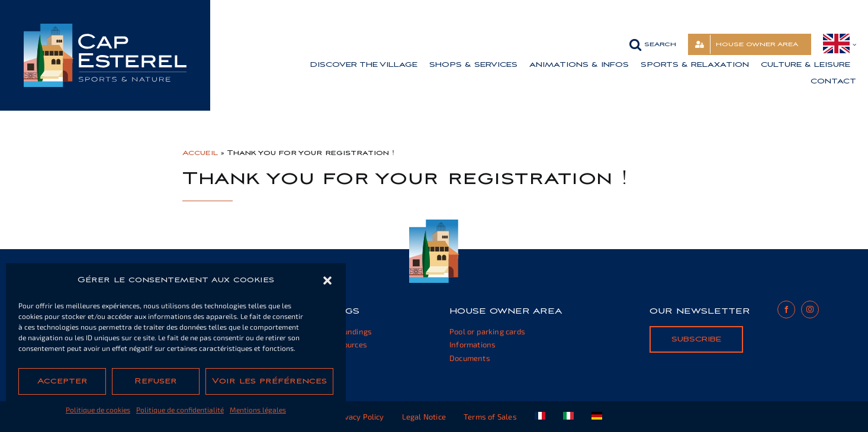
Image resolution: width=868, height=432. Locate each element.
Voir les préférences (269, 381)
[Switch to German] (597, 417)
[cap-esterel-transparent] (105, 28)
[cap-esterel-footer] (434, 224)
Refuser (156, 381)
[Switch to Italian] (568, 417)
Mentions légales (258, 410)
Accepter (62, 381)
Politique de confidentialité (180, 410)
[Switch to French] (540, 417)
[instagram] (810, 310)
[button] (327, 281)
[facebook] (786, 310)
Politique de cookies (98, 410)
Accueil (200, 153)
